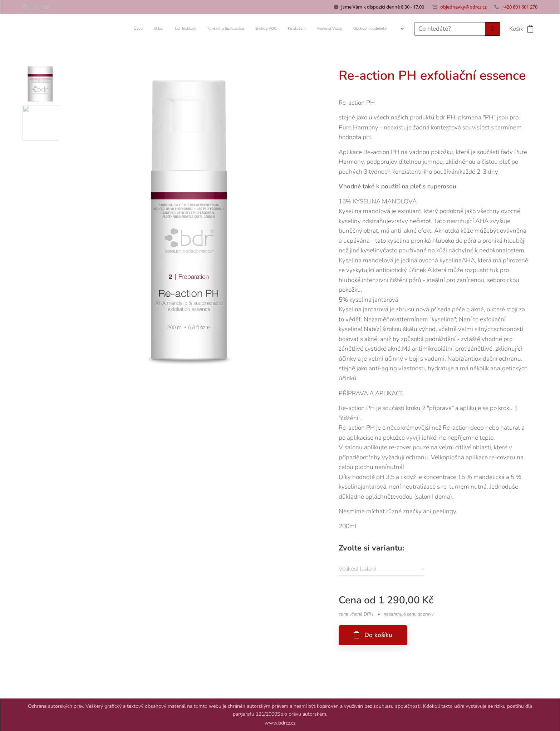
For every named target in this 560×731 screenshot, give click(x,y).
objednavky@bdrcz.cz (463, 7)
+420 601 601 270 (520, 7)
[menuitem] (301, 29)
